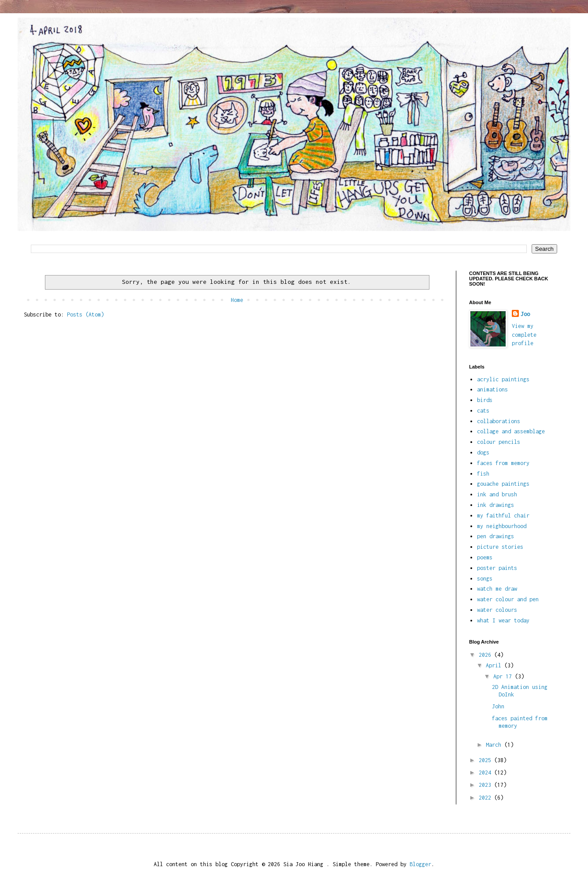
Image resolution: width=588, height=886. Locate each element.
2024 (486, 772)
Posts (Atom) (85, 315)
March (495, 745)
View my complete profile (524, 335)
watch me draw (497, 589)
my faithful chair (503, 516)
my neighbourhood (502, 526)
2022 (486, 798)
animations (492, 389)
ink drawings (496, 505)
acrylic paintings (503, 379)
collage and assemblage (511, 431)
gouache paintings (503, 484)
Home (237, 300)
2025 (486, 760)
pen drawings (496, 536)
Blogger (420, 864)
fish (483, 474)
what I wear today (503, 620)
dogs (483, 452)
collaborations (499, 421)
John (498, 706)
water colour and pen (508, 599)
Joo (525, 314)
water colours (497, 610)
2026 (486, 655)
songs (485, 579)
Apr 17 (504, 676)
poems (485, 557)
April (495, 665)
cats (483, 411)
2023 (486, 785)
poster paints (497, 568)
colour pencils (499, 442)
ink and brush (497, 494)
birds (485, 400)
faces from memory (503, 463)
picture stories (500, 547)
